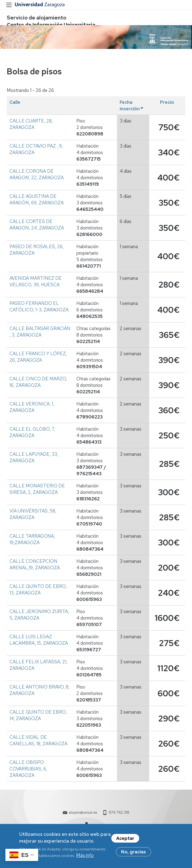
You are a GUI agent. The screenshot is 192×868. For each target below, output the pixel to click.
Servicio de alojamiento (37, 18)
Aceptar (125, 840)
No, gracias (134, 853)
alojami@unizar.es (83, 812)
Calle (15, 102)
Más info (85, 857)
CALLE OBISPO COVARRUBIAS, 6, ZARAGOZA (28, 769)
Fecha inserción (132, 105)
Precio (167, 102)
